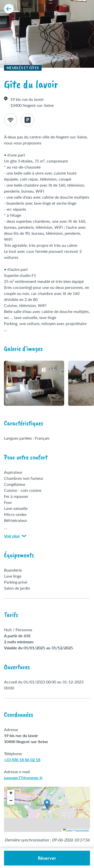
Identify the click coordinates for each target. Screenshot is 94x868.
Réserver (47, 858)
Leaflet (68, 830)
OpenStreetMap (82, 830)
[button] (47, 804)
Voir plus (15, 536)
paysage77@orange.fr (23, 778)
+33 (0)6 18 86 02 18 (22, 760)
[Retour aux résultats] (9, 9)
